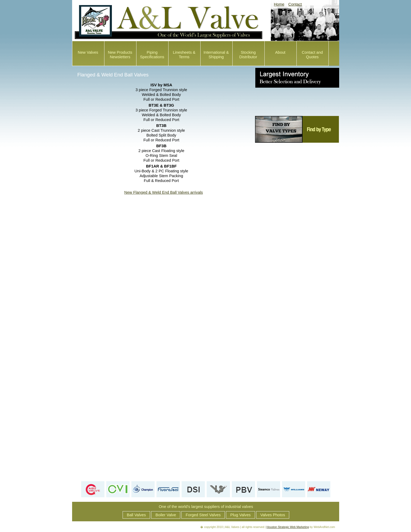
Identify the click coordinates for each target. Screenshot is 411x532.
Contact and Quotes (312, 55)
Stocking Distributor (248, 55)
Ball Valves (136, 515)
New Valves (88, 52)
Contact (295, 4)
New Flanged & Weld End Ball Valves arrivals (163, 192)
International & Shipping (216, 55)
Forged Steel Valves (203, 515)
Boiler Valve (166, 515)
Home (279, 4)
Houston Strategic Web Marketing (288, 527)
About (280, 52)
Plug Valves (240, 515)
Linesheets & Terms (184, 55)
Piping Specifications (152, 55)
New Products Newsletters (120, 55)
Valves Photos (273, 515)
